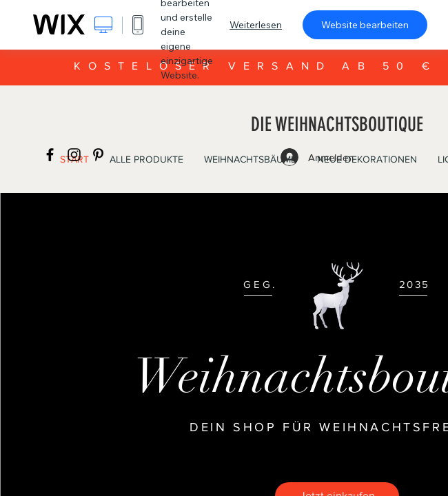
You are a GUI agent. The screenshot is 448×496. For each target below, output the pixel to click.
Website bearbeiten (365, 25)
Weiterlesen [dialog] (256, 25)
